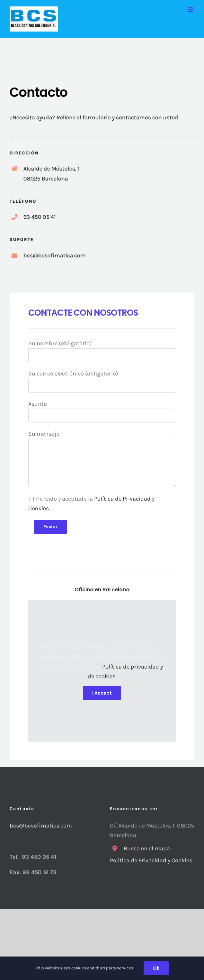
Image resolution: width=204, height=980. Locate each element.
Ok (156, 968)
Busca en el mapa (147, 848)
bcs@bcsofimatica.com (41, 826)
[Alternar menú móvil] (191, 10)
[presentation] (77, 546)
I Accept (102, 693)
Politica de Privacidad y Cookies (152, 860)
